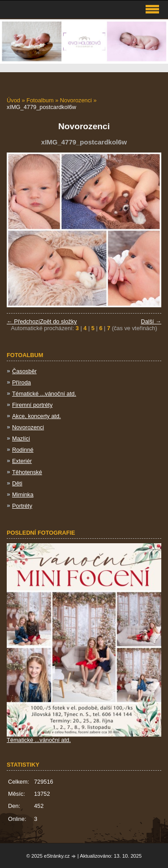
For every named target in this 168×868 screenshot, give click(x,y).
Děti (17, 483)
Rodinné (23, 450)
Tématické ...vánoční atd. (44, 394)
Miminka (23, 495)
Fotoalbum (40, 100)
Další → (151, 321)
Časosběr (24, 371)
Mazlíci (21, 438)
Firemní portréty (32, 405)
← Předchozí (23, 321)
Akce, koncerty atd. (37, 416)
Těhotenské (27, 472)
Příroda (22, 382)
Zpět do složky (58, 321)
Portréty (22, 506)
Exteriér (22, 461)
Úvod (13, 100)
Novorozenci (76, 100)
